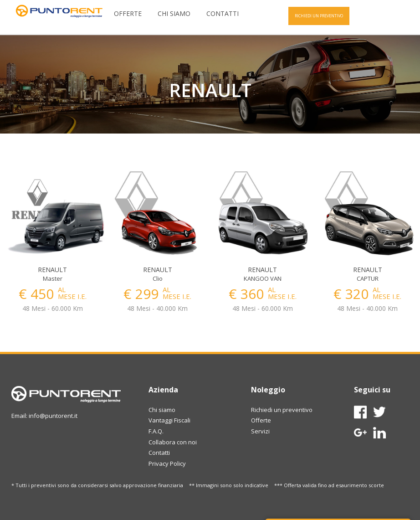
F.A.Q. (156, 431)
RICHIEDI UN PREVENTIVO (319, 16)
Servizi (260, 431)
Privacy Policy (167, 463)
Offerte (128, 13)
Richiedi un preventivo (282, 410)
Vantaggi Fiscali (169, 420)
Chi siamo (174, 13)
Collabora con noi (173, 442)
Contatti (223, 13)
